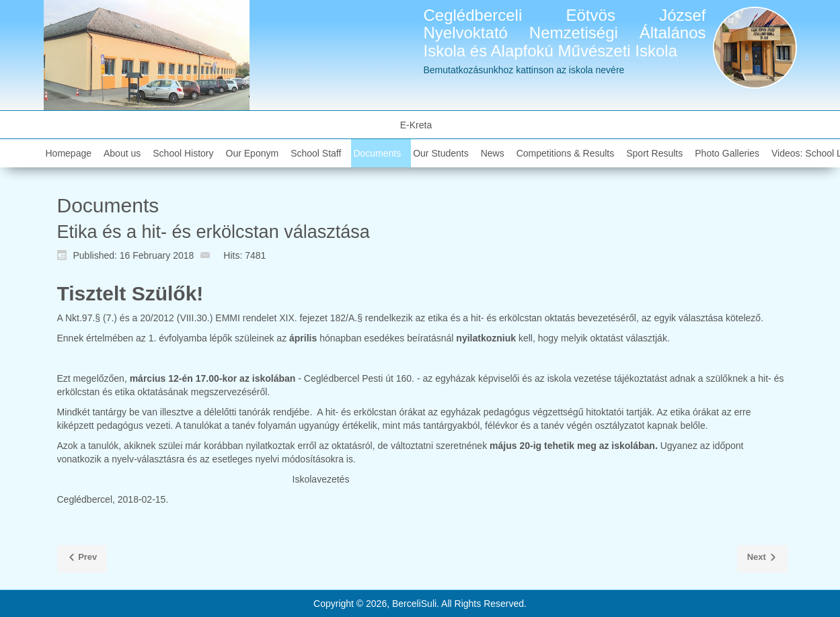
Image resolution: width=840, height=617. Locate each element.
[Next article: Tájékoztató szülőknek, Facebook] (762, 559)
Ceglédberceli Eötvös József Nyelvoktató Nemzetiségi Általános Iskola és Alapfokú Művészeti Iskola (565, 33)
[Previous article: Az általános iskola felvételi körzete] (82, 559)
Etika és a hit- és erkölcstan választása (214, 232)
